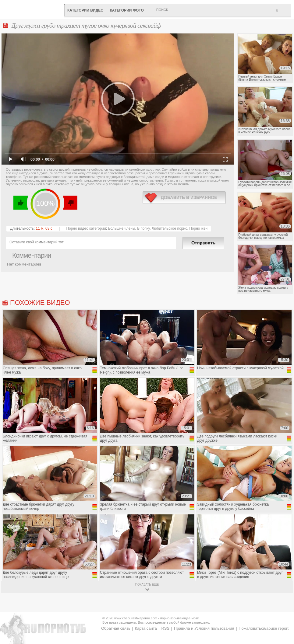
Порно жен (198, 228)
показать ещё (147, 585)
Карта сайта (146, 628)
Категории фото (127, 10)
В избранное (283, 13)
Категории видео (85, 10)
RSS (165, 628)
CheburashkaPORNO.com (34, 9)
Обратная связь (116, 628)
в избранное (184, 198)
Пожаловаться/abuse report (264, 628)
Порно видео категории (86, 228)
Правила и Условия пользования (204, 628)
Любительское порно (170, 228)
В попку (143, 228)
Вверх (282, 604)
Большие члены (121, 228)
